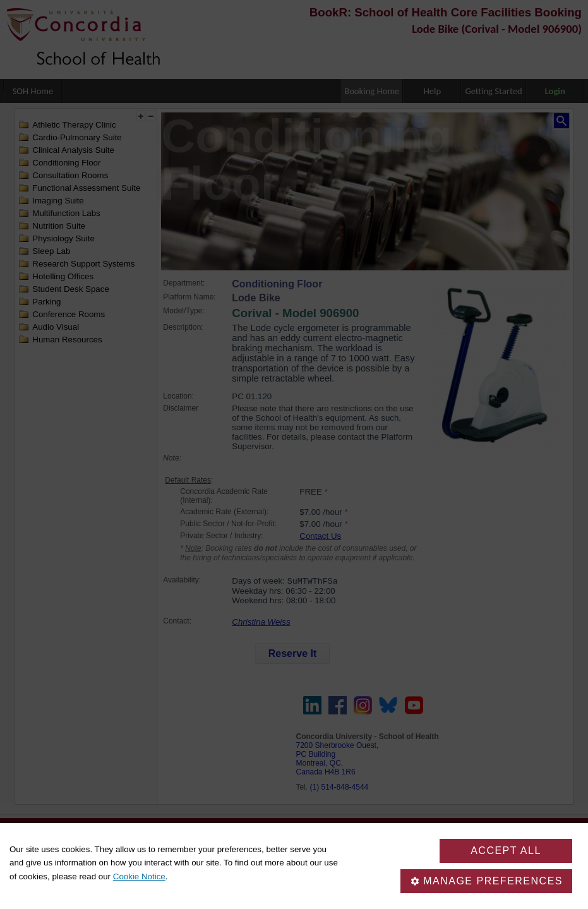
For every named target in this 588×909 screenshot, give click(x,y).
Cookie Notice (139, 876)
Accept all (506, 851)
